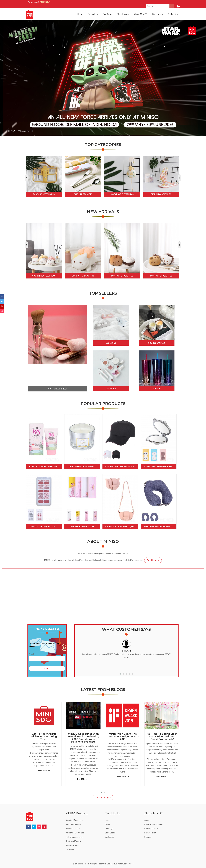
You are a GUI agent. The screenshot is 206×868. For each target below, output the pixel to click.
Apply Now (53, 2)
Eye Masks (111, 343)
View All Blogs (103, 797)
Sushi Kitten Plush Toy (83, 276)
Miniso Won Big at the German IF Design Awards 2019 (123, 737)
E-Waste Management (154, 824)
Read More (153, 560)
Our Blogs (107, 14)
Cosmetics (111, 389)
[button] (120, 674)
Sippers (157, 389)
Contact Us (173, 14)
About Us (148, 820)
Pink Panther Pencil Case (82, 527)
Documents (158, 14)
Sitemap (148, 837)
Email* (47, 657)
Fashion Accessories (161, 194)
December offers (73, 829)
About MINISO (141, 14)
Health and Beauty (73, 841)
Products (93, 14)
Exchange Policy (151, 829)
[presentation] (26, 178)
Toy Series (70, 850)
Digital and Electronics (122, 194)
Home (80, 14)
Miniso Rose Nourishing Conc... (44, 466)
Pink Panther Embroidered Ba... (120, 466)
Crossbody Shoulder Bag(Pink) (120, 527)
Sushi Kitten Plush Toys (44, 276)
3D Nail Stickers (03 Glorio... (44, 527)
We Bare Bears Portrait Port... (159, 466)
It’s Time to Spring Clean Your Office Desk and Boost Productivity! (162, 737)
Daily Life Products (83, 194)
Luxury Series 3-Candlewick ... (82, 466)
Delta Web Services (126, 864)
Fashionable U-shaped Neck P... (159, 527)
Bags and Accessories (44, 194)
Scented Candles (157, 343)
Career (108, 824)
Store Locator (123, 14)
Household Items (73, 845)
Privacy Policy (150, 833)
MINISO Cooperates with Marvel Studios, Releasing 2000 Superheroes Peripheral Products (83, 738)
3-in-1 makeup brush (58, 389)
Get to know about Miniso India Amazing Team (44, 737)
